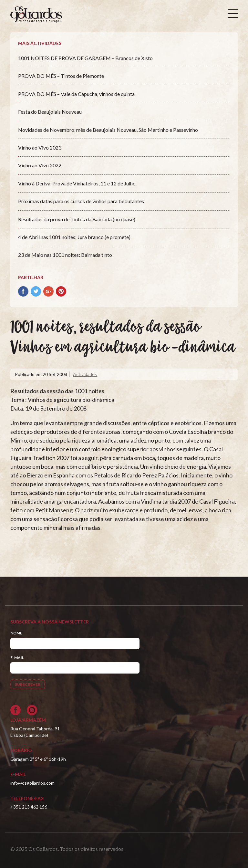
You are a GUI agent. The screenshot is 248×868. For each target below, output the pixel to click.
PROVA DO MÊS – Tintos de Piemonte (61, 76)
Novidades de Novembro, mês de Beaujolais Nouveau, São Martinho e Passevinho (108, 130)
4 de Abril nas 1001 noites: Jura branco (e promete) (74, 237)
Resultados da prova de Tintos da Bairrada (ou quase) (77, 219)
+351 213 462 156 (29, 807)
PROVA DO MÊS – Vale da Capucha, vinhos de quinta (76, 94)
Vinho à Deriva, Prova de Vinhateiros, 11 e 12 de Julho (77, 183)
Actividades (85, 374)
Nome (16, 633)
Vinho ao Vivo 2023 (40, 147)
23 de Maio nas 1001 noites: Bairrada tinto (65, 255)
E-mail (17, 658)
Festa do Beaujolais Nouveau (50, 112)
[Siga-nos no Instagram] (32, 710)
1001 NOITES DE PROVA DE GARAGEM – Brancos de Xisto (85, 58)
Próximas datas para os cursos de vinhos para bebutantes (81, 201)
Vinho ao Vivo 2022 (40, 165)
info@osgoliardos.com (32, 783)
